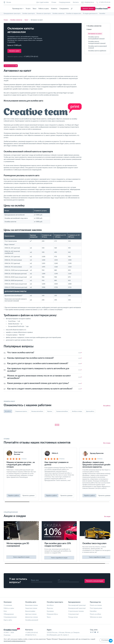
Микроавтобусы (52, 614)
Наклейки (102, 14)
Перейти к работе (13, 496)
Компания (8, 603)
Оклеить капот (14, 51)
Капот (89, 29)
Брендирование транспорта (12, 14)
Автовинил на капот (95, 34)
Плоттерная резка (96, 609)
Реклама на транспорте (44, 14)
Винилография (30, 611)
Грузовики (50, 611)
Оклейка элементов (58, 14)
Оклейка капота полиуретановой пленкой (97, 42)
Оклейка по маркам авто (74, 14)
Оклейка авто (31, 603)
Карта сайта (8, 620)
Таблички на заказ (96, 617)
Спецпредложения (65, 2)
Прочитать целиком (28, 496)
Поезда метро (73, 617)
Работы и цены (59, 9)
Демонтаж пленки (32, 617)
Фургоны (50, 411)
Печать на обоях (95, 614)
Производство (33, 9)
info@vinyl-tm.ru (88, 2)
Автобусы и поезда (77, 411)
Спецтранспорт (74, 614)
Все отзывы (107, 444)
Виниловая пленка (31, 606)
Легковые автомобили (37, 411)
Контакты (76, 2)
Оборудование (9, 614)
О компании (8, 606)
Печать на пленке (96, 606)
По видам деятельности (90, 14)
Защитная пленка (31, 609)
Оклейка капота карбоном (97, 51)
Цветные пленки (31, 614)
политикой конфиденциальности (15, 641)
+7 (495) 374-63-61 (103, 2)
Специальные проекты (21, 411)
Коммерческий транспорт (77, 609)
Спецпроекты (80, 9)
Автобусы (50, 606)
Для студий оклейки (43, 2)
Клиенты (70, 9)
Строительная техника (76, 611)
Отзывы (54, 2)
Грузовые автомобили (62, 411)
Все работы (107, 406)
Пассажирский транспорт (77, 606)
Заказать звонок (103, 9)
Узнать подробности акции (21, 558)
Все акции (107, 517)
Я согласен (105, 640)
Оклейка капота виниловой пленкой (97, 47)
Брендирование (74, 603)
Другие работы (90, 411)
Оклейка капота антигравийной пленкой (96, 38)
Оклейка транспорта (28, 14)
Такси (50, 9)
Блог (5, 611)
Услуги (44, 9)
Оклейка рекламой (32, 620)
